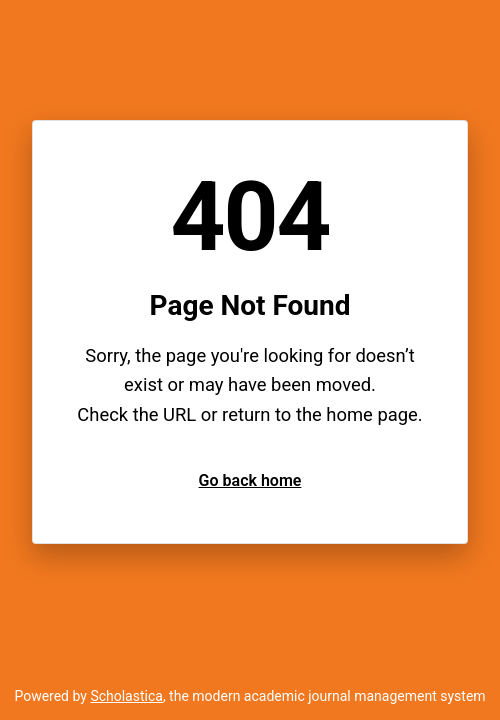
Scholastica (126, 696)
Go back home (250, 480)
